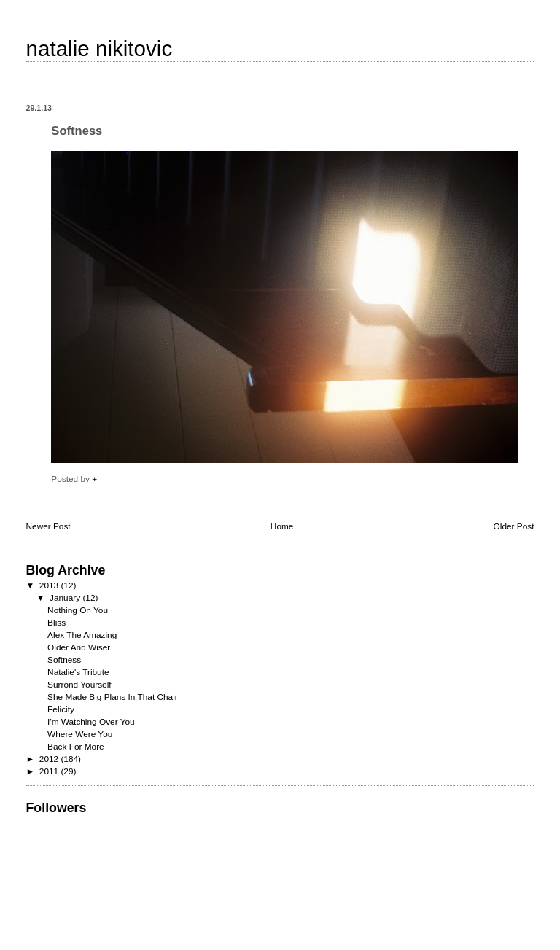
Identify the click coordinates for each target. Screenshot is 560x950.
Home (282, 526)
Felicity (61, 709)
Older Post (514, 526)
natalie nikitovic (100, 48)
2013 (50, 585)
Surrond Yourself (79, 685)
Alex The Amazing (82, 635)
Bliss (57, 623)
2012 (50, 759)
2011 (50, 771)
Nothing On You (78, 610)
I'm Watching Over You (91, 722)
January (66, 598)
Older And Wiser (79, 647)
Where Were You (80, 734)
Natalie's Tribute (78, 672)
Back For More (76, 747)
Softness (64, 660)
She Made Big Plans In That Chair (113, 697)
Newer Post (48, 526)
